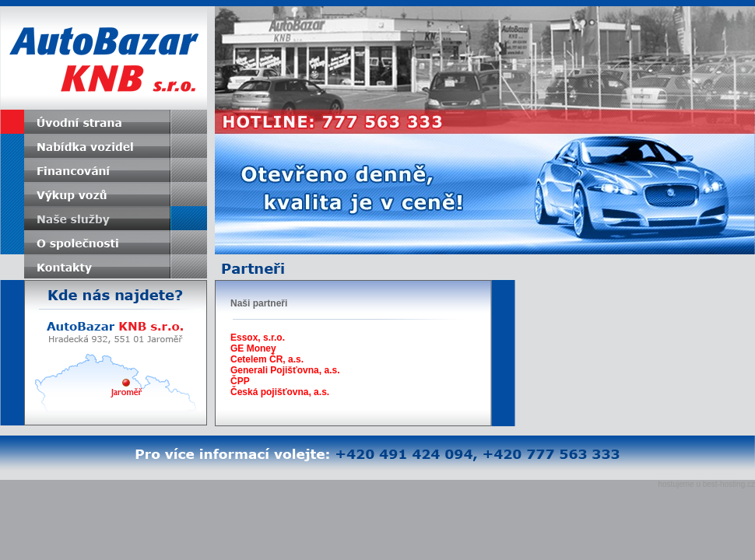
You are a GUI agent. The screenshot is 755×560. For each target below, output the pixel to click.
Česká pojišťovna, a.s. (280, 392)
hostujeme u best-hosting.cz (706, 484)
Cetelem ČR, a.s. (267, 359)
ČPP (240, 381)
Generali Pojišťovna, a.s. (285, 370)
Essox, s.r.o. (258, 338)
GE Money (253, 348)
